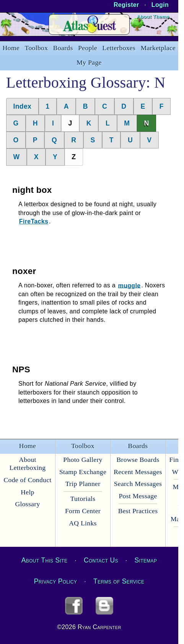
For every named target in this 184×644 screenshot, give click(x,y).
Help (27, 492)
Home (11, 48)
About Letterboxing (28, 464)
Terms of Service (119, 581)
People (88, 48)
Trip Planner (83, 484)
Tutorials (83, 499)
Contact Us (101, 560)
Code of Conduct (27, 480)
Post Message (138, 496)
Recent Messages (138, 472)
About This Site (44, 560)
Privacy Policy (56, 581)
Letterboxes (119, 48)
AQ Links (83, 523)
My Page (89, 62)
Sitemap (146, 560)
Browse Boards (138, 460)
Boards (63, 48)
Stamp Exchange (83, 472)
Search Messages (138, 484)
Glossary (27, 504)
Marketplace (158, 48)
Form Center (83, 511)
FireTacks (34, 221)
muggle (129, 285)
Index (23, 106)
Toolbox (37, 48)
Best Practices (138, 511)
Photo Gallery (83, 460)
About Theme (153, 17)
